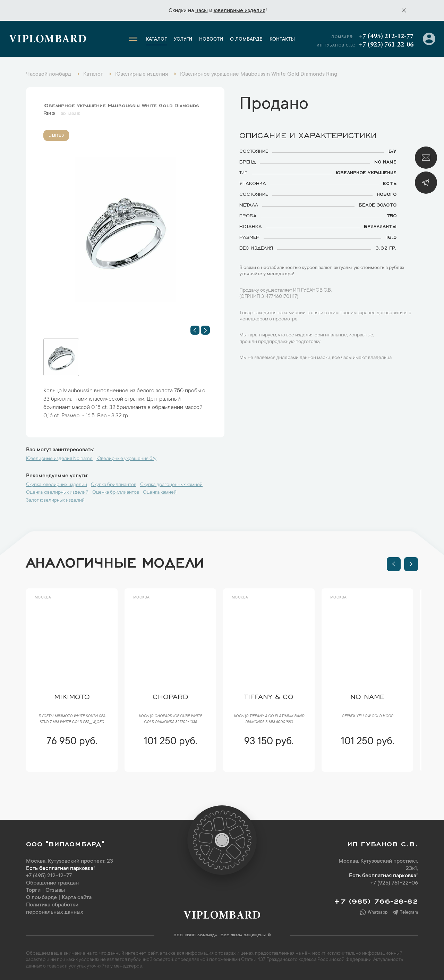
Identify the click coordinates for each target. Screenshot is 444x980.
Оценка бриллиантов (116, 493)
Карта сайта (77, 898)
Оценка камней (160, 493)
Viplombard (48, 40)
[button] (195, 330)
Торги (33, 890)
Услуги (183, 40)
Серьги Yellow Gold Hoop (367, 717)
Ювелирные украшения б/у (126, 459)
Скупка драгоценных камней (171, 485)
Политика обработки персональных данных (55, 909)
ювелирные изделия (240, 11)
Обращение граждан (52, 883)
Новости (211, 40)
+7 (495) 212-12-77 (386, 36)
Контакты (282, 40)
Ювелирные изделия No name (59, 459)
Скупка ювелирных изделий (57, 485)
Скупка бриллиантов (114, 485)
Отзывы (55, 890)
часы (202, 11)
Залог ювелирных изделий (55, 501)
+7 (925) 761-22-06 (386, 45)
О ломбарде (246, 40)
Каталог (156, 40)
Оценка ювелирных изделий (57, 493)
